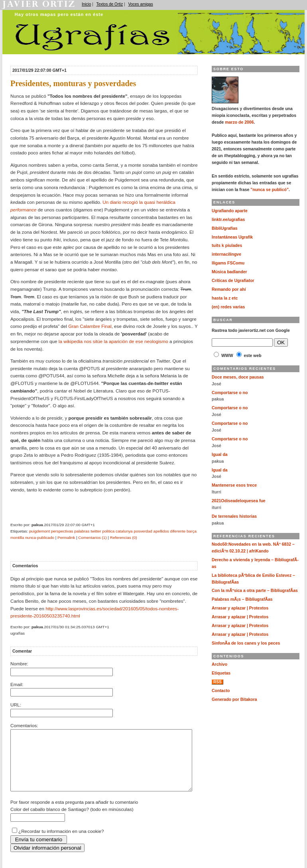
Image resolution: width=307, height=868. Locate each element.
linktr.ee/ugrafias (228, 220)
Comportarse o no (230, 393)
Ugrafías (126, 13)
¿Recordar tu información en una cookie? (61, 843)
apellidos (161, 531)
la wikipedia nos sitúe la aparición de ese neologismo (113, 341)
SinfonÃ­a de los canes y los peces (246, 643)
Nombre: (19, 664)
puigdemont (39, 531)
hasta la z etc (225, 298)
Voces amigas (140, 4)
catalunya (124, 531)
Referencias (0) (124, 538)
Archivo (219, 664)
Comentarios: (24, 725)
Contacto (221, 691)
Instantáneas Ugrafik (232, 237)
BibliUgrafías (225, 228)
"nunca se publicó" (270, 190)
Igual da (220, 455)
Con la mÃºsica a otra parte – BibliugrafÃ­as (255, 591)
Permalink (66, 538)
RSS (217, 682)
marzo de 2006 (239, 122)
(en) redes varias (228, 307)
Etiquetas (221, 673)
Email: (17, 684)
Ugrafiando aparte (230, 211)
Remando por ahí (229, 289)
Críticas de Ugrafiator (233, 281)
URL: (16, 705)
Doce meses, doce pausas (238, 377)
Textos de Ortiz (110, 4)
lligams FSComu (228, 263)
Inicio (86, 4)
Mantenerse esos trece (234, 485)
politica (108, 531)
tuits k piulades (227, 246)
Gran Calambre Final (90, 326)
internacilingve (226, 254)
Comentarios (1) (92, 538)
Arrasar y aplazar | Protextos (240, 608)
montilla (17, 538)
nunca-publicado (40, 538)
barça (192, 531)
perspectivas (62, 531)
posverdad (143, 531)
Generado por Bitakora (234, 699)
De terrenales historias (234, 516)
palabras (82, 531)
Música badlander (229, 272)
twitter (96, 531)
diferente (178, 531)
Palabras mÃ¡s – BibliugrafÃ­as (242, 599)
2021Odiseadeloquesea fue (239, 501)
